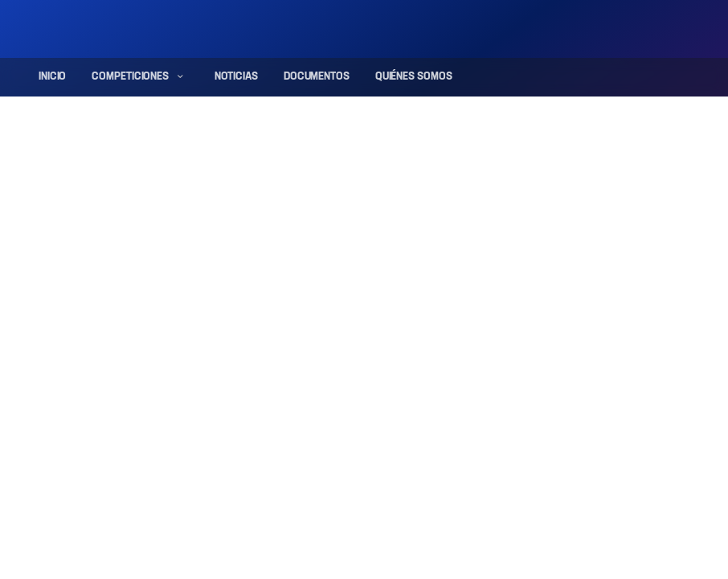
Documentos (317, 77)
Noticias (236, 77)
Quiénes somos (414, 77)
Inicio (52, 77)
